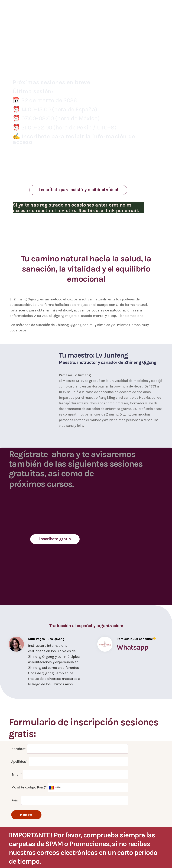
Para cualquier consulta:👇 (137, 639)
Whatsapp (132, 647)
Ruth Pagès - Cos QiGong (46, 639)
